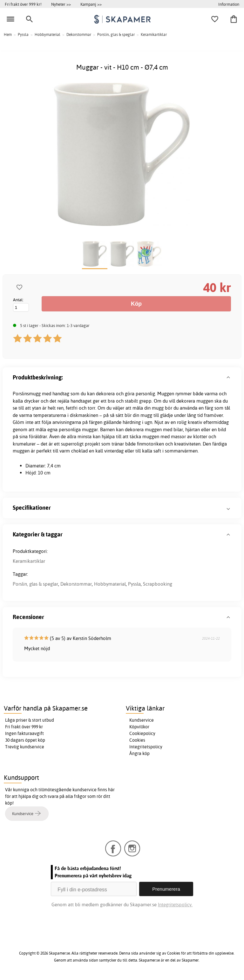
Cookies (137, 740)
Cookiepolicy (142, 733)
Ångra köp (139, 753)
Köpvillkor (139, 727)
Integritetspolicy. (175, 905)
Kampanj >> (91, 4)
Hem (8, 34)
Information (229, 4)
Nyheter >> (61, 4)
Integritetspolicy (146, 747)
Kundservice (142, 720)
